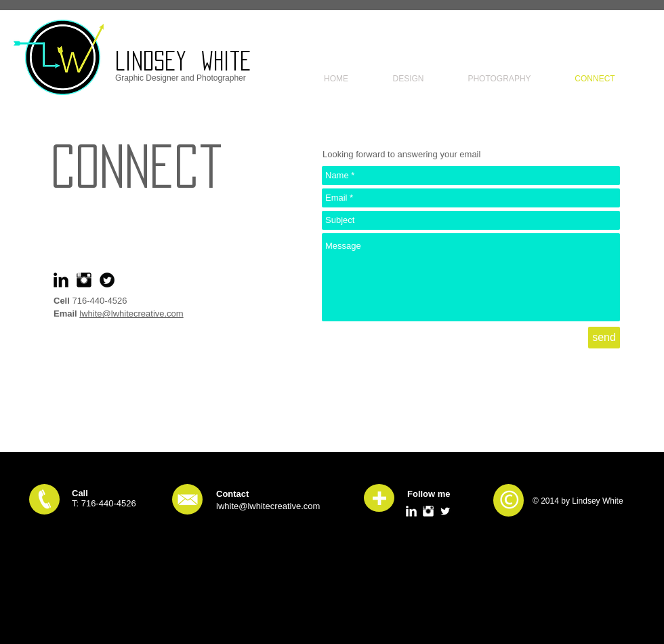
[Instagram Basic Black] (84, 280)
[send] (604, 338)
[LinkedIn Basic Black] (61, 280)
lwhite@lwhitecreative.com (131, 314)
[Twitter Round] (107, 280)
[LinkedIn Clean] (411, 511)
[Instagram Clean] (428, 511)
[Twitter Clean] (445, 511)
